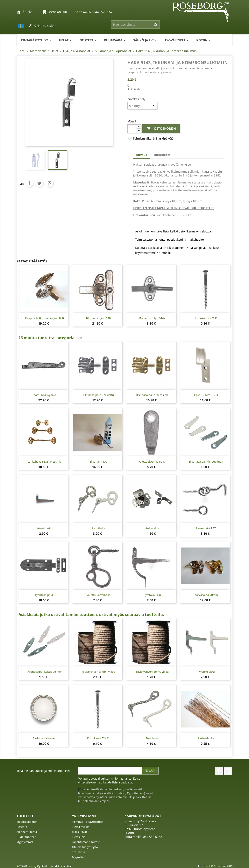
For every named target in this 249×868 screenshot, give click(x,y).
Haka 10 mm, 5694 (206, 395)
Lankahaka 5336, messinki (45, 462)
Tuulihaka (152, 738)
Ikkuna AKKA (98, 462)
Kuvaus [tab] (142, 155)
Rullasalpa (152, 528)
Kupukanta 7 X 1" (206, 318)
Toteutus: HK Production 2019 (215, 866)
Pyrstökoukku (152, 595)
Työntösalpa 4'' (44, 595)
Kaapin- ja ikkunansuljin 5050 (44, 318)
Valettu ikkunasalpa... (152, 462)
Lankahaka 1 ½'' (206, 528)
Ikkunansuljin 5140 (98, 318)
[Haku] (135, 24)
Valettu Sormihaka (98, 595)
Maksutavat (79, 832)
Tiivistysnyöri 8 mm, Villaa (98, 672)
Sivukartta (78, 852)
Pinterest (49, 183)
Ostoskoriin (161, 129)
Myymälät (78, 857)
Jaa (29, 183)
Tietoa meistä (81, 827)
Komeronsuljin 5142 (152, 318)
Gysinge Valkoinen (44, 738)
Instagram (228, 771)
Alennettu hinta (27, 832)
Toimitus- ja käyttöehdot (88, 822)
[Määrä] (132, 129)
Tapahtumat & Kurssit (86, 842)
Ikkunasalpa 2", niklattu (98, 395)
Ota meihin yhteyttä (85, 847)
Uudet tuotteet (26, 837)
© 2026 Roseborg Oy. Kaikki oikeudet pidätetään (44, 866)
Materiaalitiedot (27, 822)
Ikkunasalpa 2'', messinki (152, 395)
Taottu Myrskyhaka (44, 395)
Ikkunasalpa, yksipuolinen (206, 462)
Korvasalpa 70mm (206, 595)
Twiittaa (39, 183)
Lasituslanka (206, 738)
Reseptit (22, 827)
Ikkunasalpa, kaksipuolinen (45, 672)
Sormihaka (98, 528)
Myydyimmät (25, 842)
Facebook (219, 771)
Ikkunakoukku (45, 528)
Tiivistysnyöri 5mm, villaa (152, 672)
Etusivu (28, 12)
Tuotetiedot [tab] (162, 155)
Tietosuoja (79, 837)
